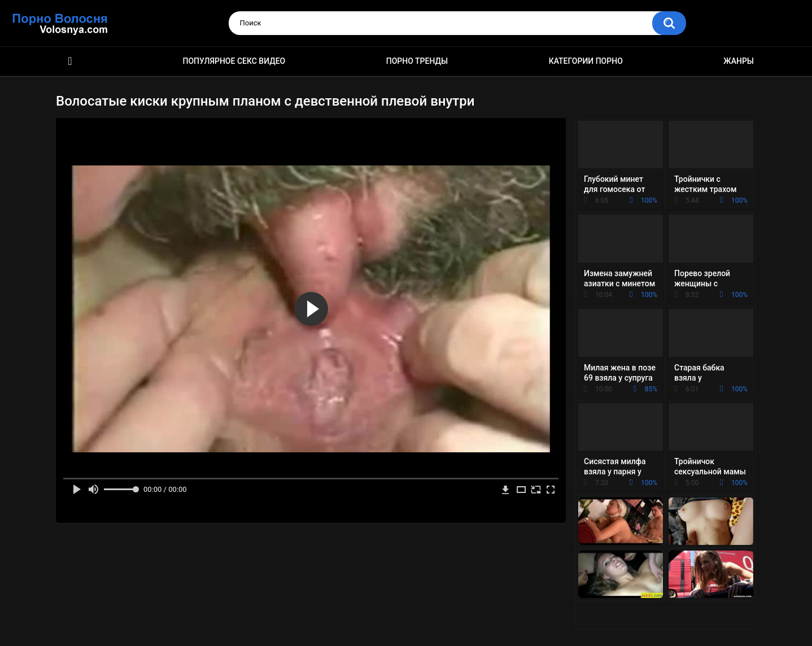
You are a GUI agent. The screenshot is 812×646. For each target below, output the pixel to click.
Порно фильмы (70, 61)
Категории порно (586, 61)
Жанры (739, 61)
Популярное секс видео (234, 61)
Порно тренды (417, 61)
